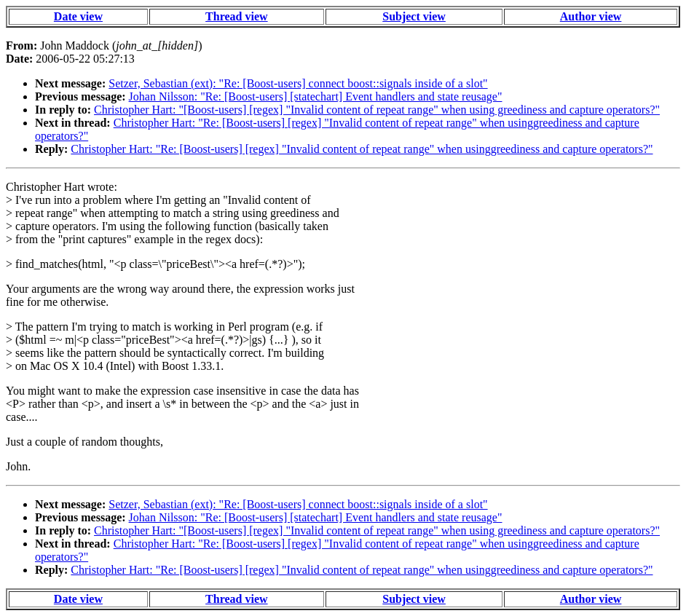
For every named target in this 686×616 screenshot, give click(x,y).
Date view (78, 16)
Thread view (236, 16)
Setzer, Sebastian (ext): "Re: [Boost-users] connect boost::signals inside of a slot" (298, 83)
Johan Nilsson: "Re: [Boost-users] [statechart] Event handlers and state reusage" (316, 96)
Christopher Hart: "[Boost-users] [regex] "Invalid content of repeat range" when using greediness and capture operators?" (377, 110)
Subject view (414, 16)
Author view (591, 16)
